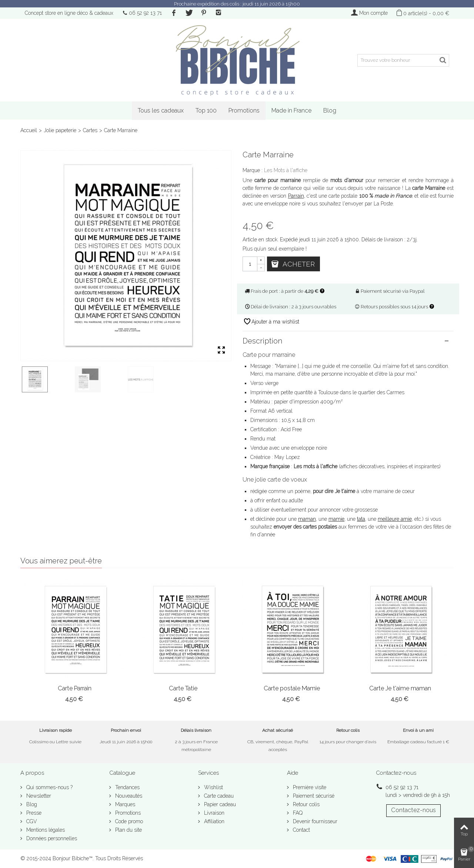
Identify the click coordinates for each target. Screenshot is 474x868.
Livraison (213, 813)
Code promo (128, 821)
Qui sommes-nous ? (49, 787)
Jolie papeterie (60, 130)
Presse (33, 813)
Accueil (29, 130)
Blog (330, 110)
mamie (336, 519)
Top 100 (206, 110)
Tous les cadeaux (161, 110)
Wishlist (213, 787)
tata (361, 519)
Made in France (291, 110)
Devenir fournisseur (314, 821)
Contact (301, 830)
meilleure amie (395, 519)
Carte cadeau (218, 796)
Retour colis (306, 804)
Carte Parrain (75, 688)
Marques (124, 804)
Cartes (90, 130)
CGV (31, 821)
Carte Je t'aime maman (400, 688)
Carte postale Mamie (292, 688)
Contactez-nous (413, 810)
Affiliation (213, 821)
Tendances (127, 787)
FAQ (297, 813)
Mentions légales (45, 830)
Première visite (309, 787)
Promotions (244, 110)
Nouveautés (128, 796)
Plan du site (128, 830)
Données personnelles (51, 838)
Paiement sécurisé (313, 796)
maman (307, 519)
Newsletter (38, 796)
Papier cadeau (219, 804)
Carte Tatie (183, 688)
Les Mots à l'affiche (286, 170)
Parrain (296, 196)
